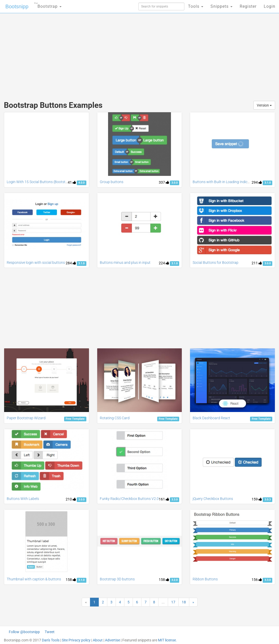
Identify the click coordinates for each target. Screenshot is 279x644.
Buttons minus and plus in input (125, 263)
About (98, 640)
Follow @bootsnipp (24, 632)
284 (71, 263)
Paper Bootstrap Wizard (26, 418)
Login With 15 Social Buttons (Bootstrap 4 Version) (47, 182)
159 (257, 499)
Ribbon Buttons (205, 579)
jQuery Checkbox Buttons (213, 499)
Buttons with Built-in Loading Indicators (224, 182)
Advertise (112, 640)
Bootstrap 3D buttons (117, 579)
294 (257, 182)
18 (184, 602)
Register (248, 6)
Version (264, 105)
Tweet (50, 632)
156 (257, 580)
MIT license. (167, 640)
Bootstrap (48, 5)
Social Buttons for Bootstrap (216, 263)
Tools (196, 6)
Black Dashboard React (211, 418)
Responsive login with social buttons (36, 263)
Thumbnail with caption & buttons (34, 579)
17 (173, 602)
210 (71, 499)
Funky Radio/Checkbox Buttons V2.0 (129, 499)
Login (270, 6)
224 (164, 263)
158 (71, 580)
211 (257, 263)
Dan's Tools (51, 640)
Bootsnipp (17, 6)
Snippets (221, 6)
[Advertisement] (94, 54)
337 (164, 182)
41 (72, 182)
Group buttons (112, 182)
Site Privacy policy (76, 640)
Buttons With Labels (23, 499)
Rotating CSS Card (115, 418)
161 (164, 499)
